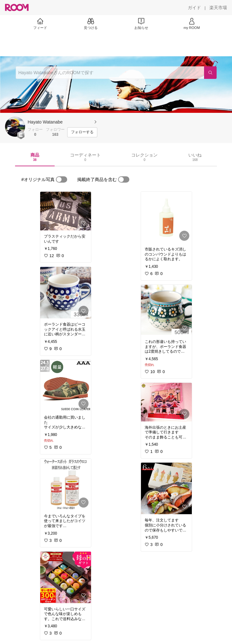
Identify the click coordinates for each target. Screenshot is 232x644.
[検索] (210, 73)
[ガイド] (194, 8)
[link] (66, 211)
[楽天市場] (218, 8)
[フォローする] (82, 132)
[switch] (62, 179)
